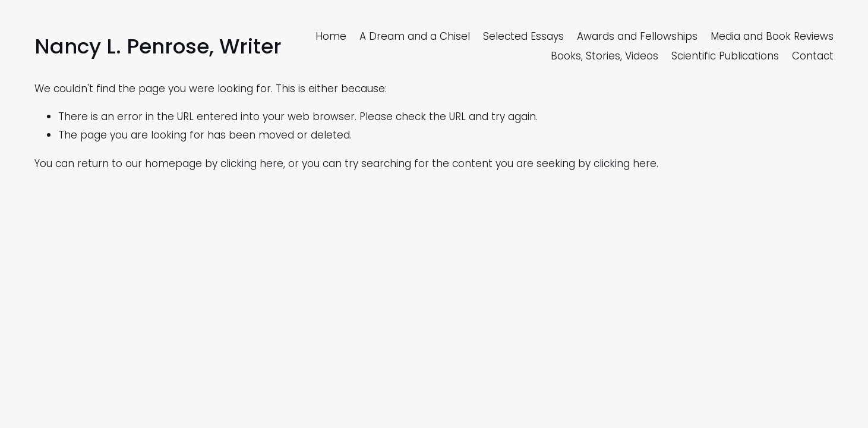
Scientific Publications (725, 56)
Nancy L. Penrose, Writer (158, 46)
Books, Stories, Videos (605, 56)
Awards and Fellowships (637, 36)
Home (331, 36)
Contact (813, 56)
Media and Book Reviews (772, 36)
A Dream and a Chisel (415, 36)
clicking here (252, 163)
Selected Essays (523, 36)
